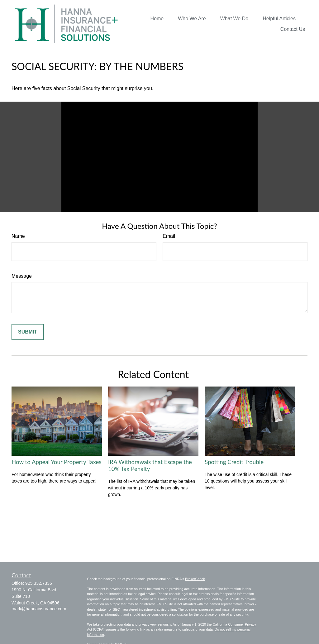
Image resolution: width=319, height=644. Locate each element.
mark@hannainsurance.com (39, 609)
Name (18, 236)
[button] (157, 19)
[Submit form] (28, 332)
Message (22, 276)
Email (169, 236)
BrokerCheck (195, 579)
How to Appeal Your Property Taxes (57, 462)
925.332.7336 (39, 583)
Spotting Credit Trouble (234, 462)
